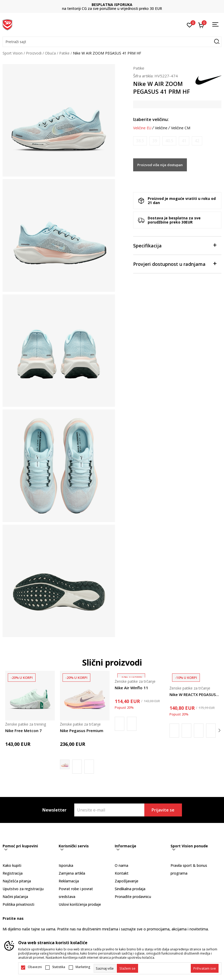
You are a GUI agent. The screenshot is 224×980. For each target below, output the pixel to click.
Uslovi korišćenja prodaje (80, 904)
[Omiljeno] (190, 25)
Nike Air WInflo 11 (131, 688)
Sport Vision (13, 53)
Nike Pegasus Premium (82, 731)
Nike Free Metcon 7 (23, 731)
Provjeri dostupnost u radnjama (175, 264)
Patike (64, 53)
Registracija (13, 873)
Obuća (50, 53)
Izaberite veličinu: (151, 119)
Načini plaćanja (15, 897)
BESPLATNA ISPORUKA (112, 5)
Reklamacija (69, 881)
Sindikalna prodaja (130, 889)
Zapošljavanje (127, 881)
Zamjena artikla (72, 873)
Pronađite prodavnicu (133, 897)
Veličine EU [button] (142, 128)
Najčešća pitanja (17, 881)
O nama (121, 865)
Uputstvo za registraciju (23, 889)
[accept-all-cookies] (205, 968)
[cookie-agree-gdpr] (127, 968)
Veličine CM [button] (181, 128)
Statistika (59, 967)
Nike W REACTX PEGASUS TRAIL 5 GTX (194, 694)
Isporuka (66, 865)
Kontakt (122, 873)
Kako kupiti (12, 865)
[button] (112, 42)
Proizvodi (34, 53)
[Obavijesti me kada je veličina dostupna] (140, 141)
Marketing (83, 967)
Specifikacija (175, 245)
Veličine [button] (161, 128)
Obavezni (35, 967)
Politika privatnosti (18, 904)
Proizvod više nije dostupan (160, 165)
